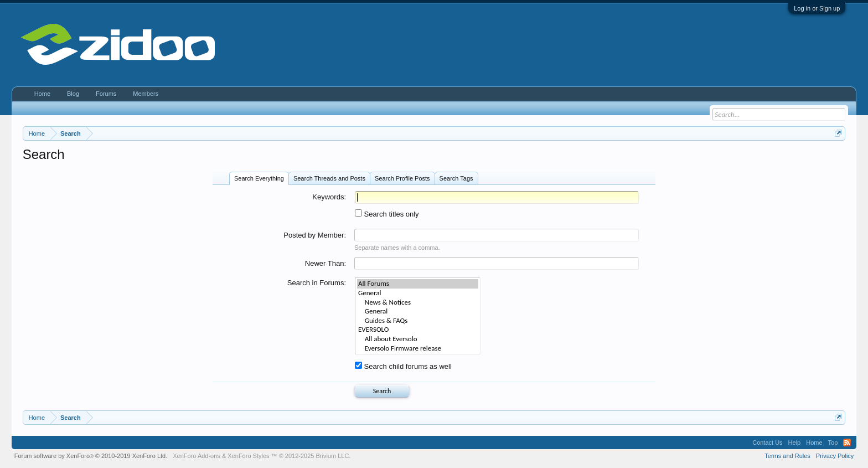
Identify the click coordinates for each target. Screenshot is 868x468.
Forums (106, 94)
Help (795, 443)
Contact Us (767, 443)
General (418, 293)
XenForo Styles (248, 456)
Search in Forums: (317, 283)
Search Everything (259, 178)
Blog (73, 94)
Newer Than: (325, 263)
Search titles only (387, 214)
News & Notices (418, 303)
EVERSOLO (418, 330)
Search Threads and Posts (329, 178)
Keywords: (329, 197)
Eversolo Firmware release (418, 349)
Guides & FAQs (418, 321)
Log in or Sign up (817, 8)
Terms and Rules (787, 456)
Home (42, 94)
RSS (847, 443)
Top (833, 443)
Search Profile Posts (402, 178)
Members (146, 94)
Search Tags (456, 178)
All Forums (418, 284)
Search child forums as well (403, 366)
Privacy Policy (835, 456)
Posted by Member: (315, 235)
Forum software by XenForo (91, 456)
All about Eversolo (418, 339)
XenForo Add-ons (197, 456)
